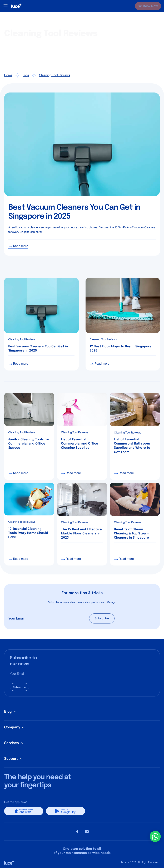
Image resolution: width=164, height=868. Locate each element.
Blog (26, 75)
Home (8, 75)
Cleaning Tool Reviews (55, 75)
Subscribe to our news (23, 661)
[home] (15, 6)
